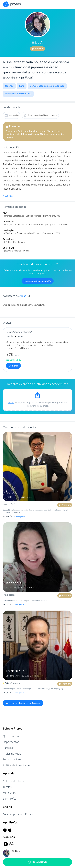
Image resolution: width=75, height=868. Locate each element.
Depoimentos (11, 742)
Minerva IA (9, 793)
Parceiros (8, 748)
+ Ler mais (8, 196)
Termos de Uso (12, 759)
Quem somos (11, 736)
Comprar (13, 366)
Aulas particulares (13, 781)
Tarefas (7, 787)
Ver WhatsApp (37, 862)
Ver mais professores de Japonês (23, 703)
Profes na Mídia (12, 754)
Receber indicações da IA (38, 281)
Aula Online (12, 115)
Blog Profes (10, 799)
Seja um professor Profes (18, 814)
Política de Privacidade (16, 765)
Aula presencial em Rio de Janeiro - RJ (40, 115)
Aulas (23, 296)
